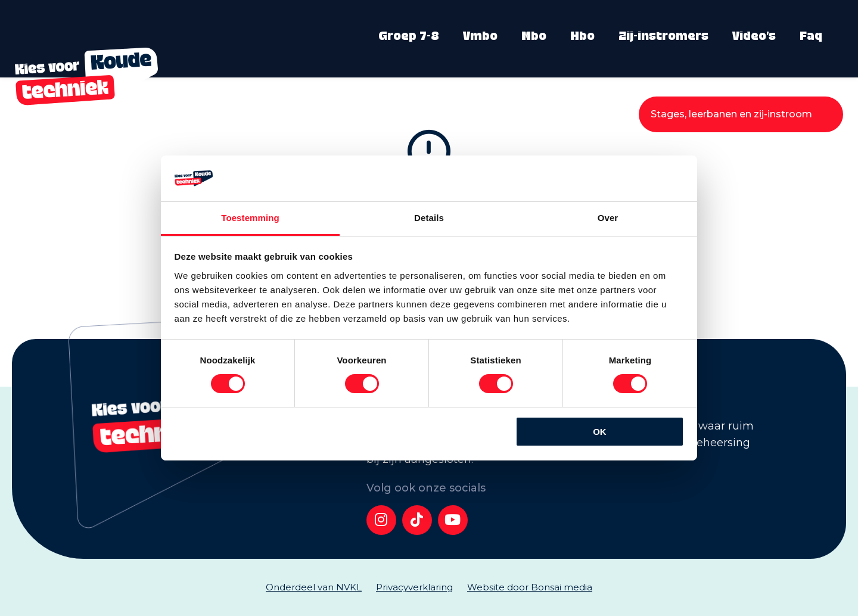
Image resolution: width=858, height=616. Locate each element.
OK (600, 432)
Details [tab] (429, 218)
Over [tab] (608, 218)
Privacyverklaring (414, 587)
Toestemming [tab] (250, 218)
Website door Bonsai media (530, 587)
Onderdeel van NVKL (314, 587)
